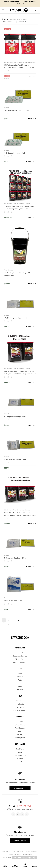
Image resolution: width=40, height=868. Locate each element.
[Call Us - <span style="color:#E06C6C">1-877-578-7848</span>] (20, 801)
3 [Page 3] (14, 620)
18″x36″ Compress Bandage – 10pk (17, 318)
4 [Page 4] (18, 620)
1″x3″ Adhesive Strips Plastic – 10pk (17, 110)
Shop (5, 866)
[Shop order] (8, 22)
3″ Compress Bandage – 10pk (15, 558)
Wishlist (35, 866)
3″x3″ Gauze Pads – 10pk (13, 601)
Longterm (20, 62)
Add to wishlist (5, 71)
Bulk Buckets (8, 62)
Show (20, 22)
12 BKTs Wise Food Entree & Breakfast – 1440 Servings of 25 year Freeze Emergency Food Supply (19, 209)
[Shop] (5, 865)
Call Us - (20, 806)
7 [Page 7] (33, 620)
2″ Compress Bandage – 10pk (15, 416)
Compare (8, 71)
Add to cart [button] (32, 76)
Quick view (12, 71)
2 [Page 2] (9, 620)
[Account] (15, 865)
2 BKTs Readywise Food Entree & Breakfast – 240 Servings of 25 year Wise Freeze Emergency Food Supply (19, 67)
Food (15, 62)
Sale (33, 62)
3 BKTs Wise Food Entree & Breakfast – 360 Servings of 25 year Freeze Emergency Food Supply (20, 515)
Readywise (28, 62)
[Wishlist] (35, 865)
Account (15, 866)
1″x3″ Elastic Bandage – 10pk (15, 153)
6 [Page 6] (28, 620)
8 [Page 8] (4, 625)
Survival (6, 107)
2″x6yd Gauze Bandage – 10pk (15, 459)
